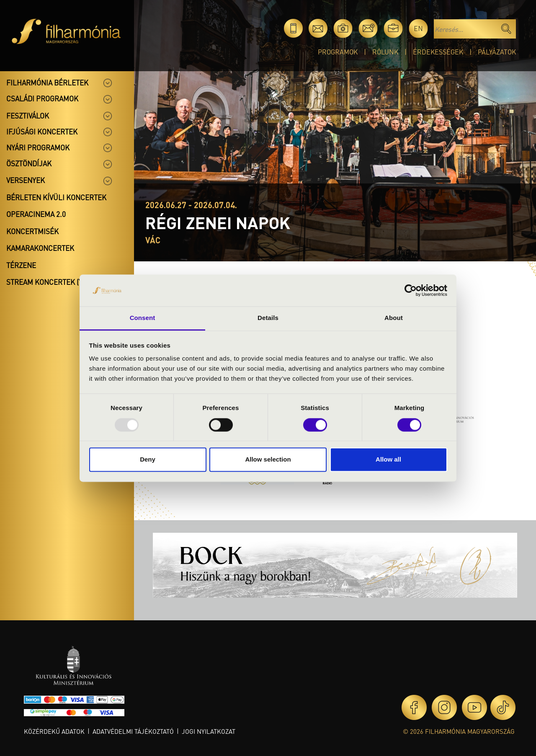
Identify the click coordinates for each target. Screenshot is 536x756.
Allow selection (268, 460)
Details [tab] (268, 318)
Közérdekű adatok (54, 731)
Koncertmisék (32, 231)
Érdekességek (438, 52)
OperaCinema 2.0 (36, 214)
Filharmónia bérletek (47, 83)
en (418, 28)
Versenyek (26, 180)
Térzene (21, 265)
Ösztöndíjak (29, 163)
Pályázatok (497, 52)
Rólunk (385, 52)
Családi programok (42, 98)
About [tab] (394, 318)
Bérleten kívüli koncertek (56, 197)
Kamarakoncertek (40, 248)
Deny (148, 460)
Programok (338, 52)
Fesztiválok (28, 116)
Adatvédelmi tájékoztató (133, 731)
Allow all (388, 460)
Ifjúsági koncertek (42, 132)
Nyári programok (38, 147)
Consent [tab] (143, 318)
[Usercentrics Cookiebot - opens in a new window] (411, 290)
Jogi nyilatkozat (209, 731)
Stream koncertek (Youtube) (59, 282)
